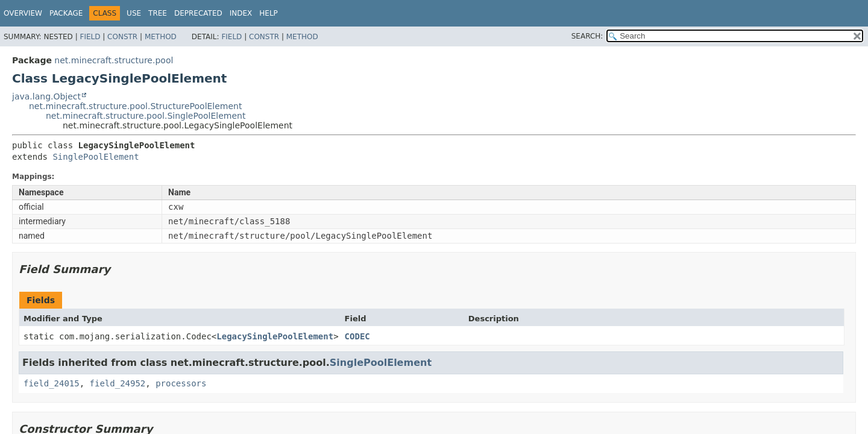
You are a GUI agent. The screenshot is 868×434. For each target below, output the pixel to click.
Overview (23, 13)
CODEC (357, 336)
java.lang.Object (46, 96)
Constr (122, 37)
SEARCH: (587, 36)
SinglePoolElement (96, 157)
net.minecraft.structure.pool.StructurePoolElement (136, 106)
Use (134, 13)
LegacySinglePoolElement (275, 336)
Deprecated (198, 13)
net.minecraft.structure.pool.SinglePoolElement (146, 116)
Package (66, 13)
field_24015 (52, 383)
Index (241, 13)
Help (269, 13)
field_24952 (118, 383)
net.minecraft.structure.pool (114, 60)
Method (161, 37)
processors (181, 383)
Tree (158, 13)
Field (90, 37)
